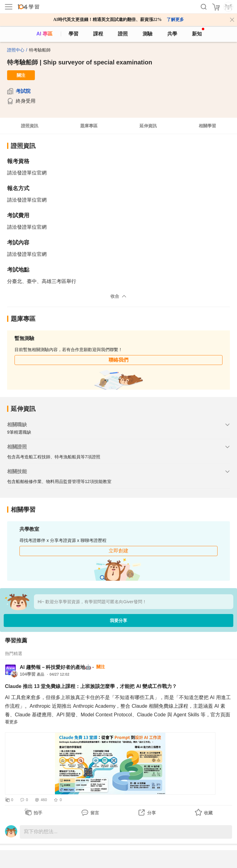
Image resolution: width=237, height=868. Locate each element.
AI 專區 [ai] (44, 34)
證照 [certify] (123, 34)
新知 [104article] (198, 32)
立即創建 (118, 551)
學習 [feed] (73, 34)
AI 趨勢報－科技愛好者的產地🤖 (56, 667)
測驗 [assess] (148, 34)
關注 (21, 75)
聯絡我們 (118, 360)
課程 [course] (98, 34)
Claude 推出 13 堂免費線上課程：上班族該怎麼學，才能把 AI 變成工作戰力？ (91, 686)
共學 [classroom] (172, 34)
